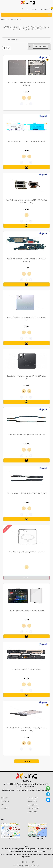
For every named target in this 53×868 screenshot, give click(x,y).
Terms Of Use (33, 801)
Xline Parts (36, 865)
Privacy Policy (33, 798)
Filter (7, 48)
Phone (14, 29)
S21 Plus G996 (35, 29)
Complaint (5, 808)
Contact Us (5, 801)
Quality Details (33, 805)
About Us (4, 798)
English (34, 9)
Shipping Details (34, 808)
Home (3, 19)
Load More (26, 761)
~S (23, 29)
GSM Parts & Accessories (14, 19)
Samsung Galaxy (39, 27)
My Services (44, 9)
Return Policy (33, 812)
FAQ (3, 805)
